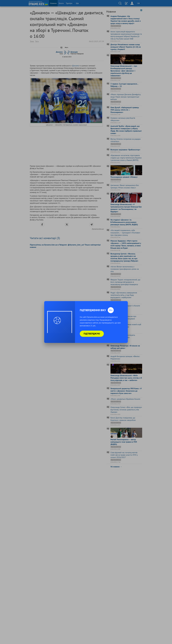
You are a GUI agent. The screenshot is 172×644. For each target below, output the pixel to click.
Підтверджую (92, 334)
